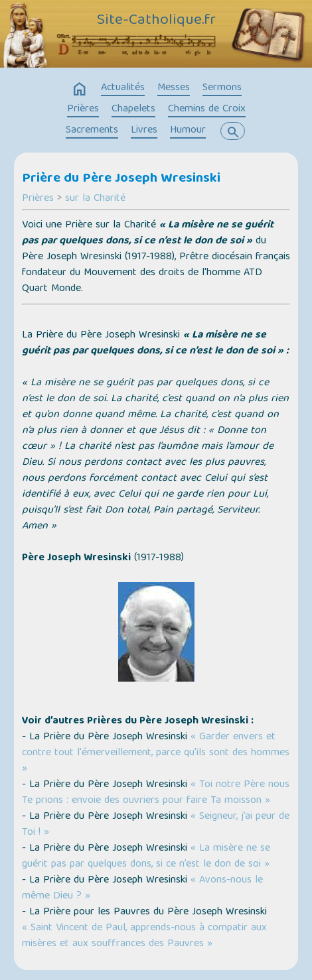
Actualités (123, 88)
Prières (83, 109)
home (80, 90)
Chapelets (133, 109)
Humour (188, 131)
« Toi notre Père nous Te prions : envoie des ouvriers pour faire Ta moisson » (156, 793)
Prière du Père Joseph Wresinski (121, 179)
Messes (174, 88)
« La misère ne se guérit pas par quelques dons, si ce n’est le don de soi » (146, 857)
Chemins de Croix (207, 109)
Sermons (222, 88)
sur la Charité (95, 199)
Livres (144, 131)
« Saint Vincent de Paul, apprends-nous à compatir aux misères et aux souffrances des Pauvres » (144, 936)
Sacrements (92, 131)
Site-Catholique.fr (156, 21)
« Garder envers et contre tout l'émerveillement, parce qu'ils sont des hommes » (156, 753)
